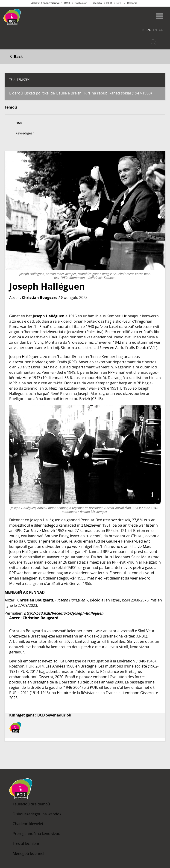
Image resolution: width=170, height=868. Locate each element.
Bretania (132, 3)
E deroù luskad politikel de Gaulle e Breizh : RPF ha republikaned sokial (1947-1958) (81, 93)
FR (142, 30)
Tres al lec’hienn (26, 844)
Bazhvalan (81, 3)
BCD (67, 3)
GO (161, 30)
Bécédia (97, 3)
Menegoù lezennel (28, 853)
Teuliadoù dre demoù (31, 804)
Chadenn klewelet (28, 824)
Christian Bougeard (40, 297)
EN (155, 30)
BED (109, 3)
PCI (119, 3)
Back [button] (16, 57)
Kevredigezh (25, 133)
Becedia (39, 15)
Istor (19, 123)
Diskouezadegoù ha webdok (37, 814)
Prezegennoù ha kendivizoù (37, 834)
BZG (148, 30)
